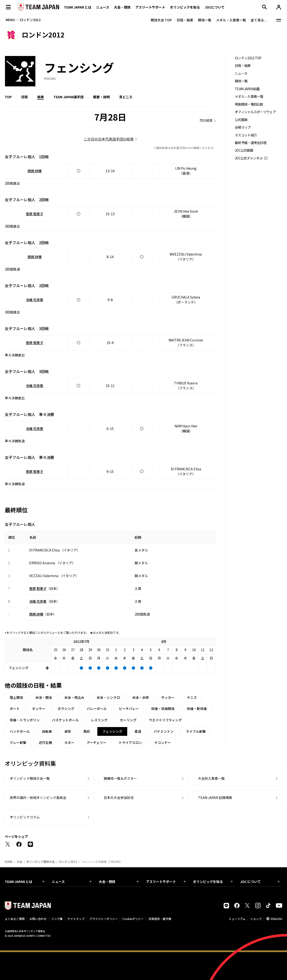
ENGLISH (277, 919)
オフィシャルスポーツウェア (255, 112)
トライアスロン (130, 742)
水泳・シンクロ (108, 697)
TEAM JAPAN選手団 (68, 97)
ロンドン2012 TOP (248, 58)
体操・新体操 (197, 709)
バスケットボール (65, 720)
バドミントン (164, 731)
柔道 (138, 731)
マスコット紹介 (246, 135)
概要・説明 (101, 97)
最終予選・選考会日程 (251, 143)
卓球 (68, 731)
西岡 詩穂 (35, 171)
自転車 (47, 731)
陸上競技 (16, 697)
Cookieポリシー (133, 919)
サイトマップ (76, 919)
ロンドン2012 (68, 862)
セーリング (128, 720)
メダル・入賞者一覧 (231, 20)
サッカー (168, 697)
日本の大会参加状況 (119, 798)
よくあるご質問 (15, 919)
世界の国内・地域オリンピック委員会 (38, 798)
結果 (41, 97)
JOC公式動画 (244, 150)
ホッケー (39, 709)
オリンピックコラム (25, 817)
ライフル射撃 (196, 731)
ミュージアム (237, 919)
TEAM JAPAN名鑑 (247, 89)
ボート (15, 709)
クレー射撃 (18, 742)
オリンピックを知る (185, 7)
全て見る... (259, 20)
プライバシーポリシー (104, 919)
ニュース (103, 7)
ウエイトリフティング (165, 720)
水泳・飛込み (74, 697)
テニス (192, 697)
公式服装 (241, 120)
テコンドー (163, 742)
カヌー (69, 742)
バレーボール (97, 709)
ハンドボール (20, 731)
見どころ (126, 97)
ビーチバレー (129, 709)
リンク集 (57, 919)
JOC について (260, 882)
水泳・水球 (141, 697)
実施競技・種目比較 (249, 104)
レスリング (99, 720)
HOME (9, 862)
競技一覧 (205, 20)
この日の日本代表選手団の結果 (109, 139)
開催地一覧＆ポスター (120, 778)
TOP (8, 97)
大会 (19, 862)
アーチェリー (96, 742)
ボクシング (66, 709)
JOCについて (215, 7)
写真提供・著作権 (160, 919)
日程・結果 (185, 20)
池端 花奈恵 (35, 300)
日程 (24, 97)
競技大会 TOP (161, 20)
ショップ (256, 919)
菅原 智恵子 (35, 214)
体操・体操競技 (163, 709)
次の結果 (206, 120)
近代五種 (45, 742)
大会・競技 (119, 882)
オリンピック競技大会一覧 (30, 778)
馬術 (87, 731)
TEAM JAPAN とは (25, 882)
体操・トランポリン (25, 720)
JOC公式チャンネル (249, 158)
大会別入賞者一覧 (211, 778)
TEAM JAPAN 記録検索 (215, 798)
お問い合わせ (38, 919)
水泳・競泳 (44, 697)
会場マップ (243, 127)
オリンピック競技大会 (41, 862)
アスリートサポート (150, 7)
